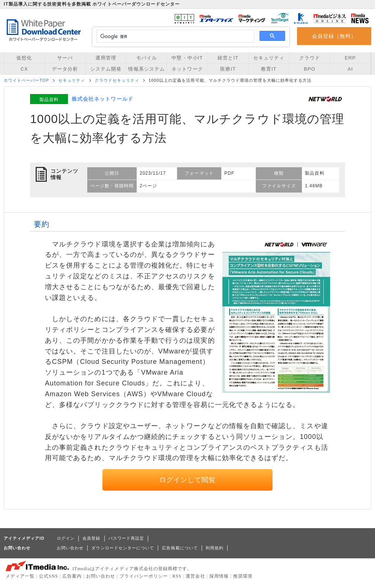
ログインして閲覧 (188, 480)
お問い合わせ (70, 548)
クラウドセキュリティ (117, 80)
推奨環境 (243, 576)
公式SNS (48, 576)
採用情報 (219, 576)
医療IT (228, 69)
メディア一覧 (20, 576)
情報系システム (146, 69)
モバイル (147, 58)
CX (24, 69)
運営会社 (195, 576)
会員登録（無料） (334, 36)
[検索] (174, 36)
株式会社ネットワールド (102, 99)
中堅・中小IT (187, 58)
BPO (309, 69)
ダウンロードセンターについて (123, 548)
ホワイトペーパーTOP (26, 80)
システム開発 (106, 69)
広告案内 (72, 576)
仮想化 (24, 58)
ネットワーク (187, 69)
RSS (177, 576)
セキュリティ (269, 58)
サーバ (65, 58)
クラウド (310, 58)
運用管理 (106, 58)
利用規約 (215, 548)
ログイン (66, 538)
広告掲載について (180, 548)
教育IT (269, 69)
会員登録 (91, 538)
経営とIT (228, 58)
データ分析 (65, 69)
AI (350, 69)
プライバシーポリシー (144, 576)
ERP (350, 58)
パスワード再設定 (126, 538)
